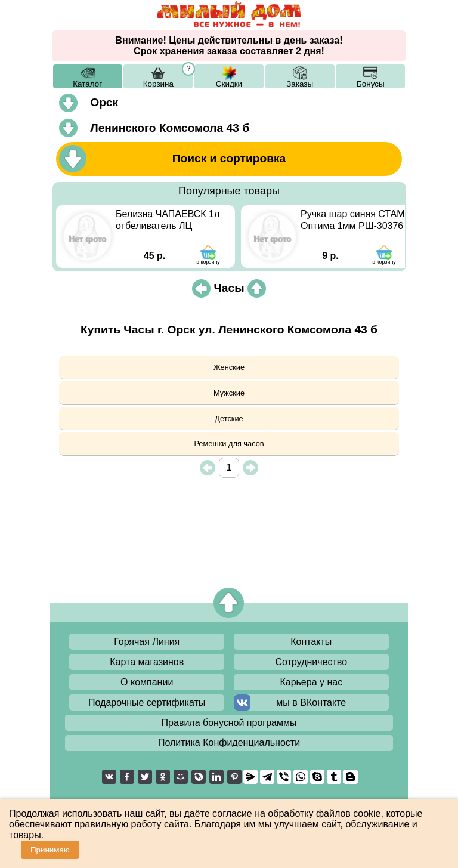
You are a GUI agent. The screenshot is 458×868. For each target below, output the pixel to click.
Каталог (87, 84)
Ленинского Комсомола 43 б (170, 128)
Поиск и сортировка (229, 158)
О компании (147, 682)
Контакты (311, 642)
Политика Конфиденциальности (229, 742)
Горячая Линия (147, 642)
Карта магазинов (147, 662)
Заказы (300, 84)
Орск (104, 102)
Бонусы (371, 84)
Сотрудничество (312, 662)
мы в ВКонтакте (311, 702)
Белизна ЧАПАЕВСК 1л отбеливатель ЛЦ (168, 220)
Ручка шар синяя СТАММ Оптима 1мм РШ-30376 (357, 220)
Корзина (158, 84)
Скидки (229, 84)
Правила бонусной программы (229, 723)
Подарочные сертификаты (147, 702)
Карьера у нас (311, 682)
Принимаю (50, 850)
